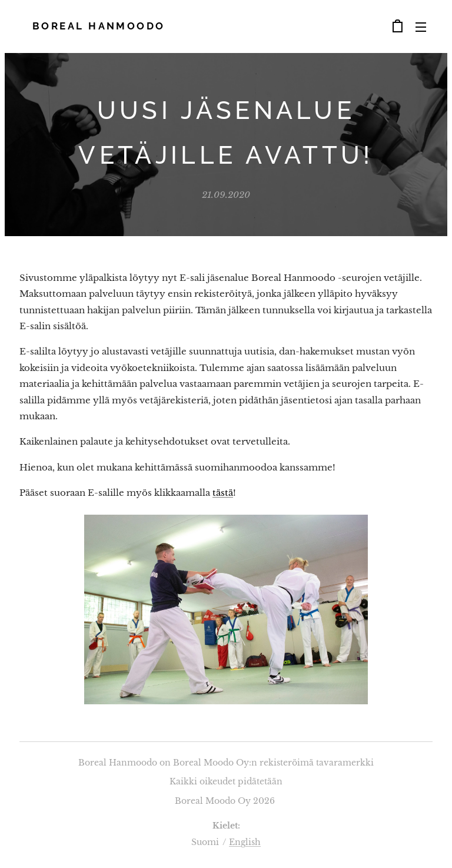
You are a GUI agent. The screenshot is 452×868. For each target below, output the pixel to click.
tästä (223, 493)
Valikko (421, 27)
